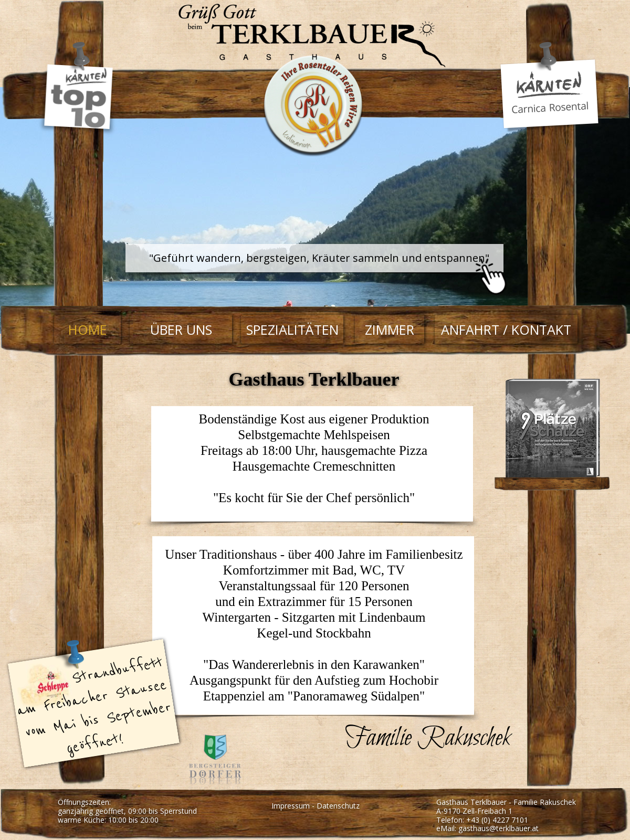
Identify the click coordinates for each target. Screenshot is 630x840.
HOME (88, 329)
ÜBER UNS (181, 329)
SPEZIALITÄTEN (292, 329)
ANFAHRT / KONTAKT (506, 329)
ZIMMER (390, 329)
